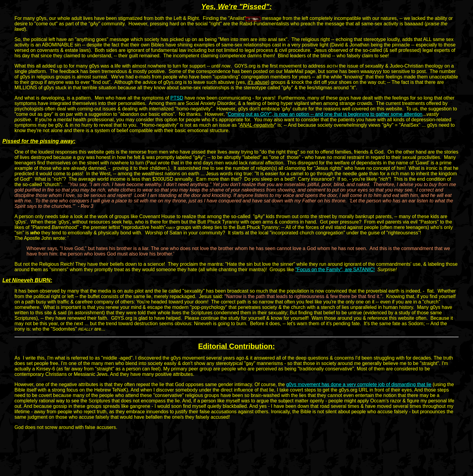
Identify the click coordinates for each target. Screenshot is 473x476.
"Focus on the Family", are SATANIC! (335, 270)
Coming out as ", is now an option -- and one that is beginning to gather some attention (325, 114)
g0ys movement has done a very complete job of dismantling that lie (359, 384)
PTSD (177, 98)
